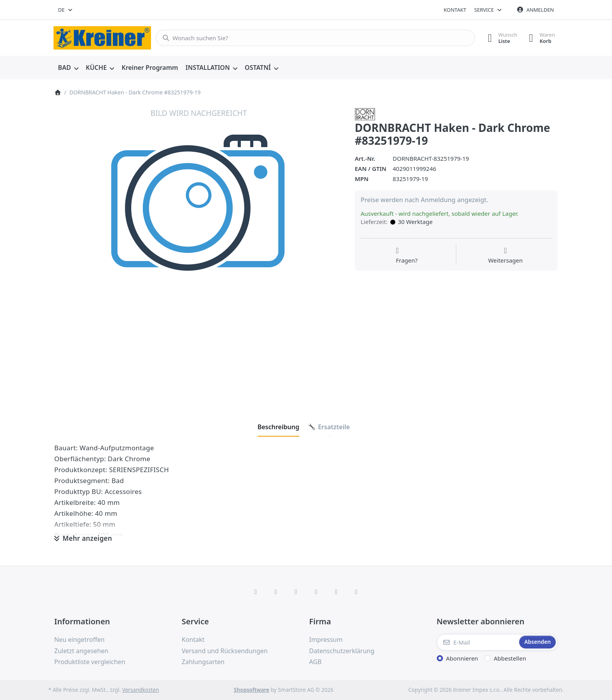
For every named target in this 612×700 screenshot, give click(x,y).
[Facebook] (256, 592)
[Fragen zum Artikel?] (407, 256)
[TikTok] (316, 592)
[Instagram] (296, 592)
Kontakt (455, 10)
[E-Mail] (477, 642)
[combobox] (66, 10)
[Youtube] (336, 592)
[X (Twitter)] (276, 592)
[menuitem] (68, 68)
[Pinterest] (356, 592)
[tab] (278, 427)
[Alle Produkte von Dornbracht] (365, 114)
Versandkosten (141, 690)
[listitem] (199, 252)
